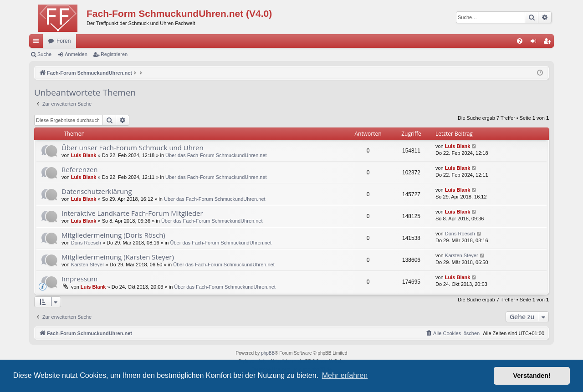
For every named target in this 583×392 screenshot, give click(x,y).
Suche (44, 54)
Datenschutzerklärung (97, 191)
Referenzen (80, 169)
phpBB (268, 353)
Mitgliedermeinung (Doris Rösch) (113, 235)
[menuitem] (520, 41)
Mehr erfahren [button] (345, 375)
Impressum (79, 279)
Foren (64, 41)
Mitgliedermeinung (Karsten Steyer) (118, 257)
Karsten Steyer (88, 265)
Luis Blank (84, 155)
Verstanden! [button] (532, 376)
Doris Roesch (86, 243)
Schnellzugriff (38, 43)
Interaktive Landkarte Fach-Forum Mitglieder (132, 213)
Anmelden (76, 54)
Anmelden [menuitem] (535, 43)
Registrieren (114, 54)
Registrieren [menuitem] (549, 43)
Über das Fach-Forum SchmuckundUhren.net (216, 155)
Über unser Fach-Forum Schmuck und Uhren (133, 148)
